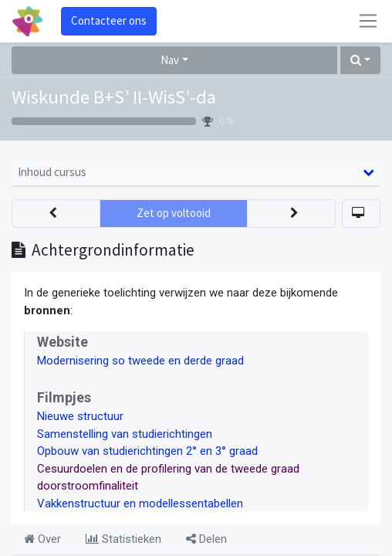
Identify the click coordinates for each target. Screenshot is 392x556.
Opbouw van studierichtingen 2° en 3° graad (147, 451)
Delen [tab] (206, 539)
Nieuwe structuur (80, 416)
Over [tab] (42, 539)
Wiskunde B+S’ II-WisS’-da (114, 97)
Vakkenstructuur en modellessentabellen (140, 503)
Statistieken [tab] (123, 539)
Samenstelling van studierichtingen (125, 434)
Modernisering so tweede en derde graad (140, 361)
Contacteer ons (109, 20)
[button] (360, 61)
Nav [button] (170, 60)
